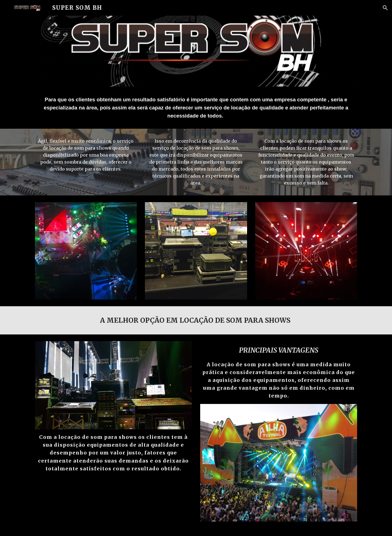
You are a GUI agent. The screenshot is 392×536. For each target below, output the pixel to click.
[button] (385, 8)
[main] (196, 108)
